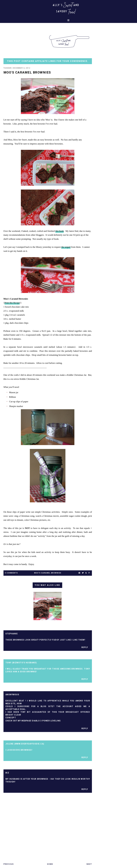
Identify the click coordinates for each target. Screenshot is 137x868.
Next (89, 864)
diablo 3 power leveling (46, 721)
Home (50, 864)
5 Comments (11, 573)
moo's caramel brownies (48, 573)
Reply (85, 647)
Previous (9, 864)
